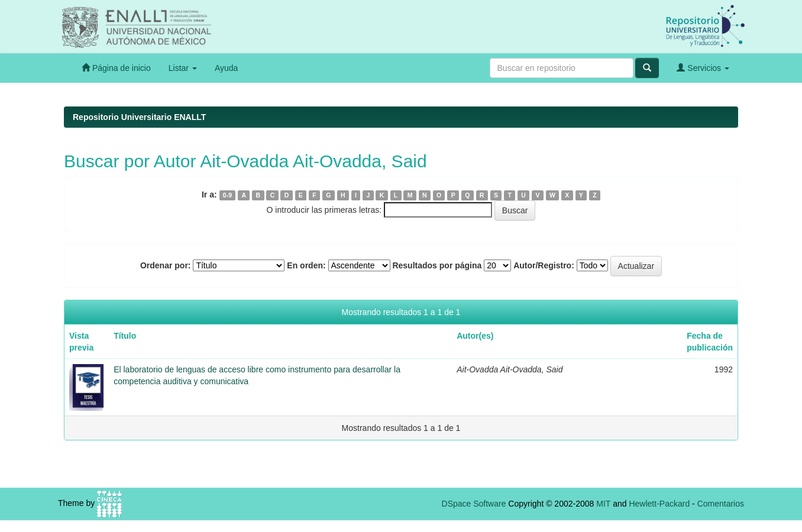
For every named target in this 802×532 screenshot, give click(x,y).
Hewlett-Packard (659, 504)
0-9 (227, 195)
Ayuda (226, 68)
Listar (183, 68)
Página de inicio (116, 68)
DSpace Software (474, 504)
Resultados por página (437, 265)
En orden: (306, 265)
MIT (603, 504)
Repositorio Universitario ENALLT (139, 117)
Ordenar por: (166, 265)
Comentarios (721, 504)
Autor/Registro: (544, 265)
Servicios (703, 68)
